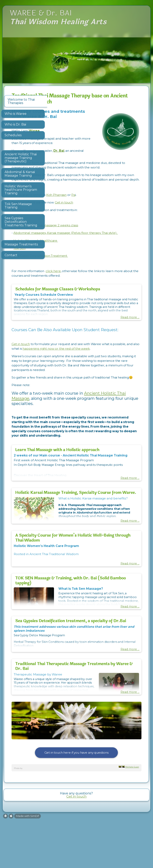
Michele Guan (132, 815)
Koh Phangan (99, 209)
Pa (117, 209)
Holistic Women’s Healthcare (79, 259)
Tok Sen (62, 267)
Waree (77, 136)
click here (96, 290)
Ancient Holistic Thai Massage (85, 440)
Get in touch (107, 217)
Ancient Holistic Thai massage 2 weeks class (88, 239)
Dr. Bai (102, 156)
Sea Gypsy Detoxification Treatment (84, 275)
